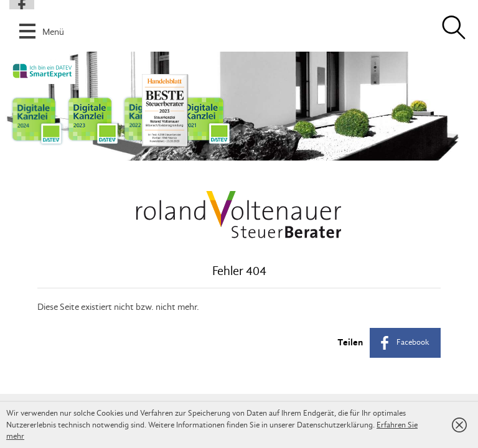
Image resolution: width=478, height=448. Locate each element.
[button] (239, 24)
